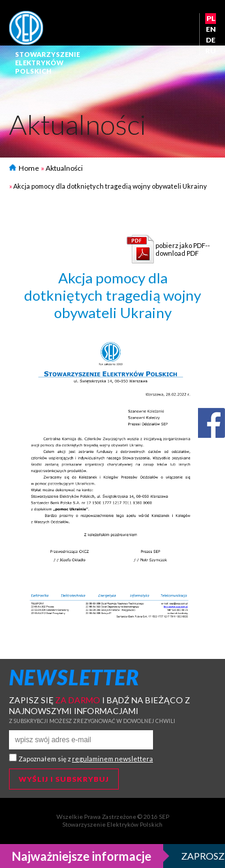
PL (211, 18)
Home (24, 168)
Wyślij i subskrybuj (64, 779)
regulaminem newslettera (112, 759)
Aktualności (64, 168)
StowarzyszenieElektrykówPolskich (47, 63)
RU (211, 51)
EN (211, 29)
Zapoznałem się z (86, 759)
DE (211, 40)
